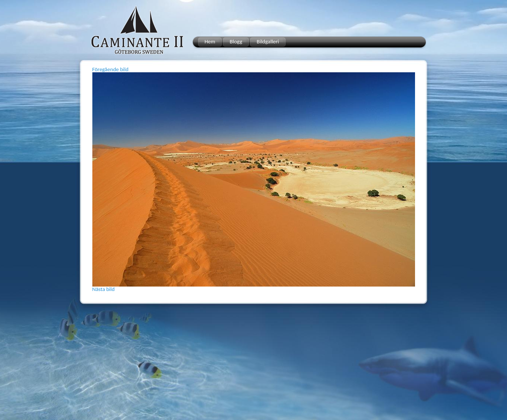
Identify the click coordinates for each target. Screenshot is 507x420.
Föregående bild (111, 69)
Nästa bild (104, 289)
